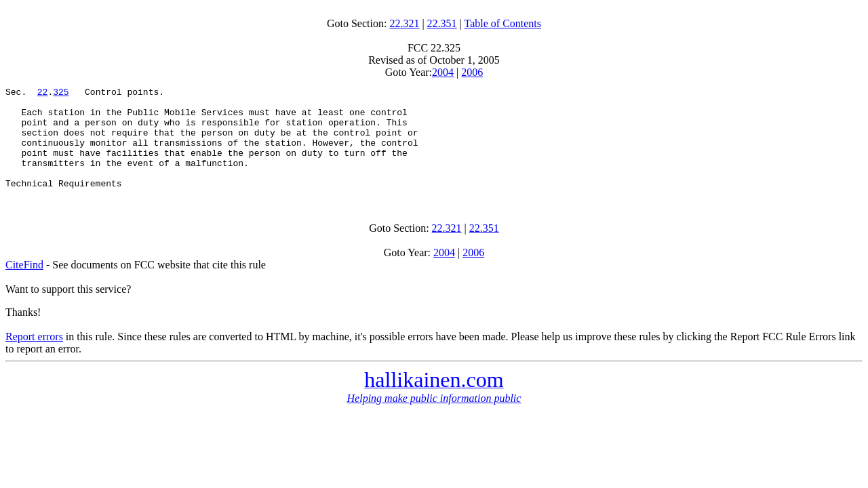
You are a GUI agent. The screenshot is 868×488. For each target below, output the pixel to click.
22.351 (442, 23)
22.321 (404, 23)
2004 (443, 72)
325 (61, 94)
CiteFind (24, 285)
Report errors (34, 357)
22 (43, 94)
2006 (472, 72)
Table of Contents (503, 23)
